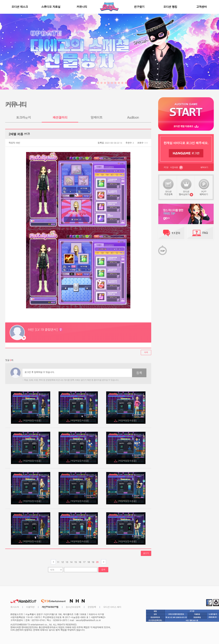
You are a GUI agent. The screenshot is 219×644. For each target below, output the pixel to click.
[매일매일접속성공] (32, 420)
